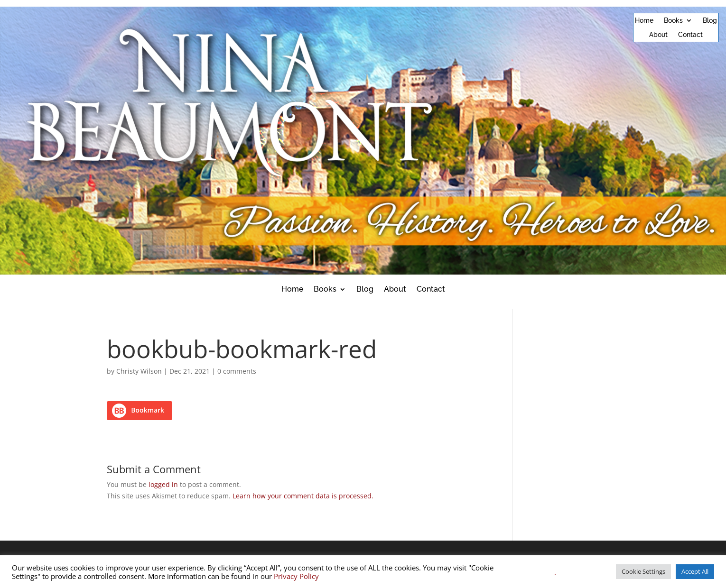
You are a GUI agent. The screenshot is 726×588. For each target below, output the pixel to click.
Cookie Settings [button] (643, 571)
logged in (163, 484)
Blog (710, 21)
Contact (690, 35)
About (658, 35)
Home (644, 21)
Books (673, 21)
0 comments (237, 371)
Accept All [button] (695, 571)
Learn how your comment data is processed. (303, 496)
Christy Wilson (139, 371)
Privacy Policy (296, 576)
